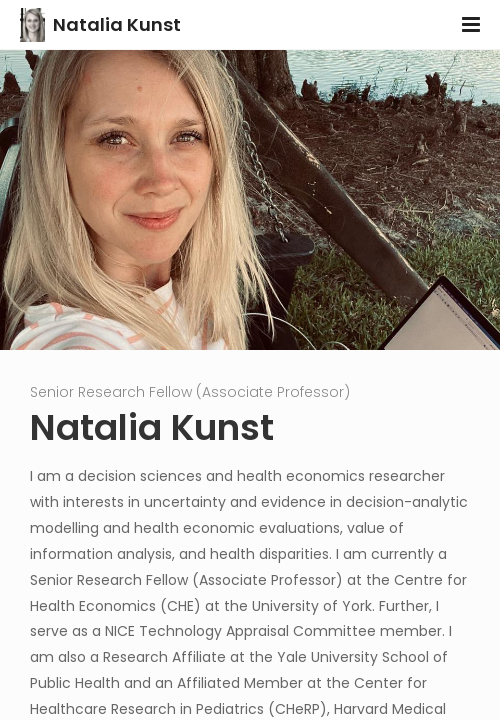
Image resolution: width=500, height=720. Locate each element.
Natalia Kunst (117, 24)
